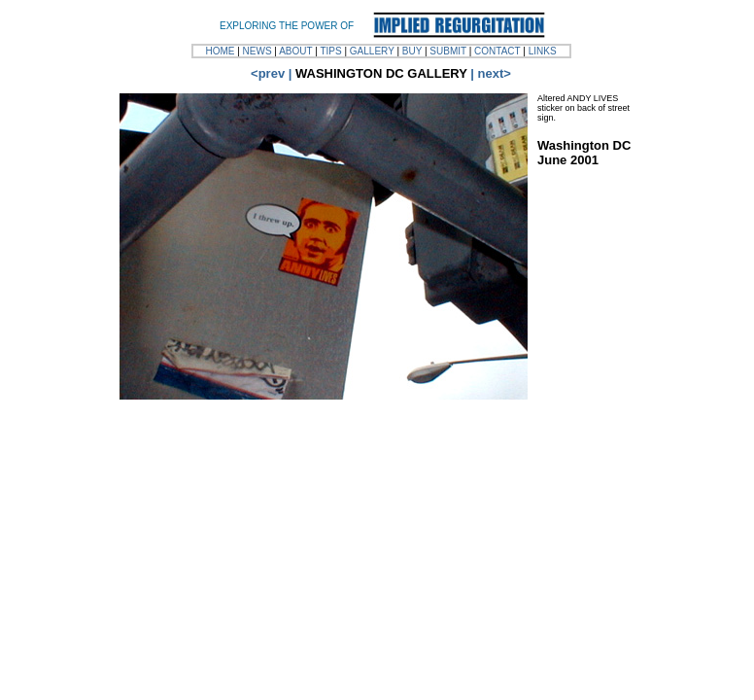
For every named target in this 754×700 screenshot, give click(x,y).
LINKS (543, 51)
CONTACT (497, 51)
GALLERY (372, 51)
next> (495, 73)
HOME (220, 51)
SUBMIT (448, 51)
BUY (412, 51)
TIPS (330, 51)
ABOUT (295, 51)
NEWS (257, 51)
